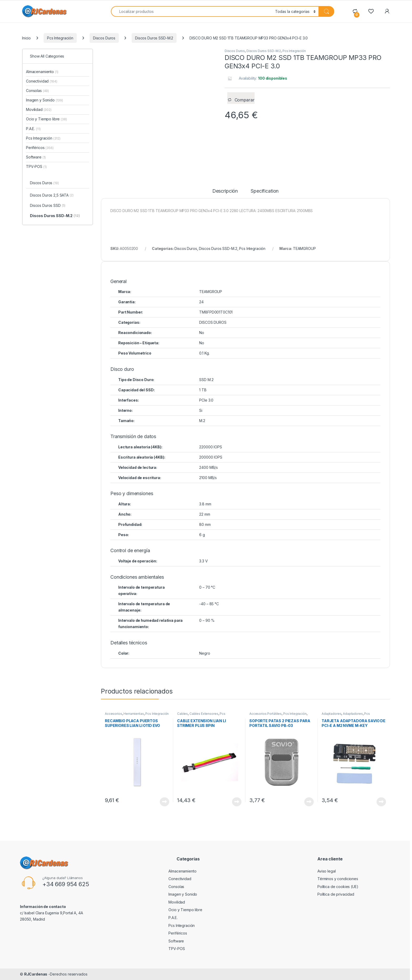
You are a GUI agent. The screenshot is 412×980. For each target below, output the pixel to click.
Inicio (26, 38)
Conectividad (42, 81)
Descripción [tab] (225, 191)
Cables (182, 714)
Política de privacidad (336, 894)
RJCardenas (36, 974)
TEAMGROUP (304, 248)
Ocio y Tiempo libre (47, 119)
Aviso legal (326, 871)
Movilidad (39, 109)
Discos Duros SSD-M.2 (154, 38)
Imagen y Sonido (45, 100)
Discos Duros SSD (48, 206)
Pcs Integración (60, 38)
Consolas (37, 91)
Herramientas (134, 714)
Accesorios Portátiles (266, 714)
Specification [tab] (265, 191)
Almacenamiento (42, 72)
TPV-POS (36, 166)
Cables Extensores (204, 714)
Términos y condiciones (338, 879)
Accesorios (114, 714)
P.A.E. (33, 129)
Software (36, 157)
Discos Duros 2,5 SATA (52, 196)
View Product (164, 802)
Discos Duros (104, 38)
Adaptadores (331, 714)
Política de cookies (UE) (338, 887)
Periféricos (40, 148)
